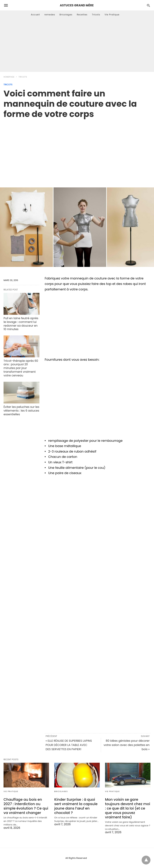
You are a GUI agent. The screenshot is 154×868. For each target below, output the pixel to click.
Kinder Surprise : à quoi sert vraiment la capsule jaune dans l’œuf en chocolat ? (76, 806)
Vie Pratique (112, 15)
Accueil (35, 15)
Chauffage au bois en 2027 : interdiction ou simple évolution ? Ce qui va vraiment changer (26, 806)
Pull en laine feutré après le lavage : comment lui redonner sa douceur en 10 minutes (21, 324)
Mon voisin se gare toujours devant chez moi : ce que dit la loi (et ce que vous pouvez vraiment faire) (128, 808)
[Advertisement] (77, 45)
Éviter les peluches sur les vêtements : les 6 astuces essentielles (21, 411)
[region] (77, 149)
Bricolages (66, 15)
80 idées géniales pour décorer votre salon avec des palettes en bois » (127, 745)
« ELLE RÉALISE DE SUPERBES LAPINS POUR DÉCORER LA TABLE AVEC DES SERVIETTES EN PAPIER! (69, 745)
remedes (50, 15)
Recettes (82, 15)
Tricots (96, 15)
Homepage (9, 77)
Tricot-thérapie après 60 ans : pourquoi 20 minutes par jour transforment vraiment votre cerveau (21, 368)
